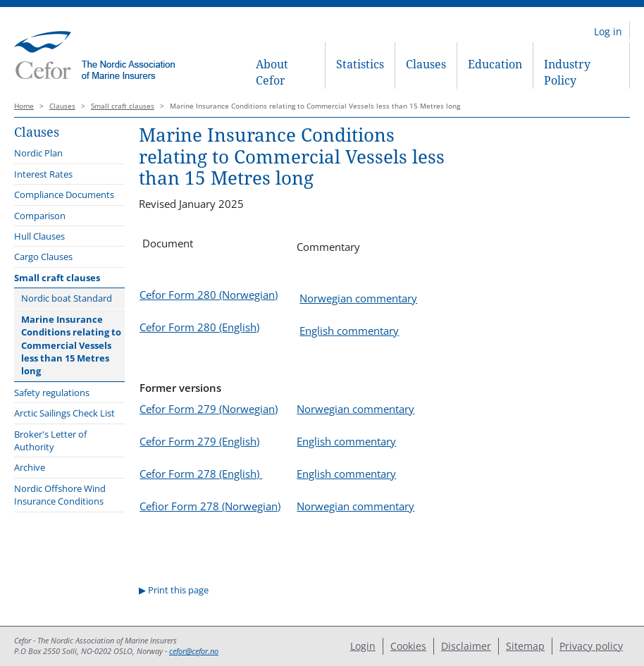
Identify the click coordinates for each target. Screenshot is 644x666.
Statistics (360, 64)
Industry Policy (567, 72)
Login (363, 646)
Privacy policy (591, 646)
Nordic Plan (38, 153)
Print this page (178, 590)
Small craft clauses (123, 106)
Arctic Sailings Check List (64, 413)
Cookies (408, 646)
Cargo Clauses (43, 257)
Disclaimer (466, 646)
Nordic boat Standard (67, 298)
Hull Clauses (39, 236)
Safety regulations (52, 393)
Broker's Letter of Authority (50, 440)
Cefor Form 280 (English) (199, 327)
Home (24, 106)
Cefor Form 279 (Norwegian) (209, 409)
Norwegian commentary (358, 298)
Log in (608, 31)
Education (495, 64)
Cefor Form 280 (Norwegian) (209, 295)
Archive (30, 467)
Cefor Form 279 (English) (199, 441)
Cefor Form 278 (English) (201, 474)
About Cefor (272, 72)
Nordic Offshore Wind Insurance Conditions (60, 495)
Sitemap (525, 646)
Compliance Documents (64, 195)
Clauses (426, 64)
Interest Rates (43, 174)
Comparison (40, 216)
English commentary (349, 331)
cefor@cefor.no (194, 651)
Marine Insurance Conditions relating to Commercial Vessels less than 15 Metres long (71, 345)
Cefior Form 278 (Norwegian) (210, 506)
